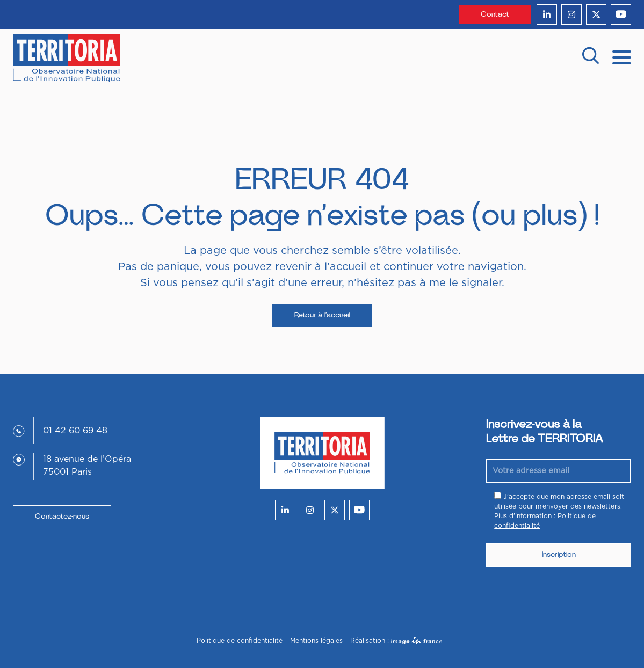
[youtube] (621, 14)
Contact (495, 14)
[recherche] (590, 58)
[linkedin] (547, 14)
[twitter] (596, 14)
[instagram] (571, 14)
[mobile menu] (622, 56)
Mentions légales (316, 641)
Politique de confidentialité (240, 641)
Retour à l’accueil (322, 315)
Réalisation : (396, 641)
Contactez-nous (62, 517)
